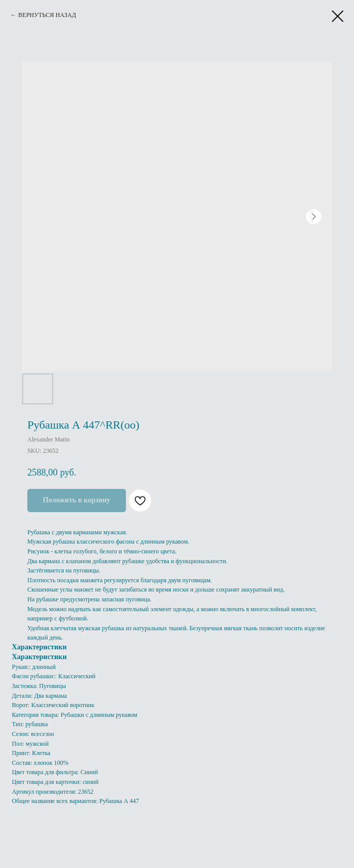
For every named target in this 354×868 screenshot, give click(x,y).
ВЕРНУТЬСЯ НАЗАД (47, 15)
